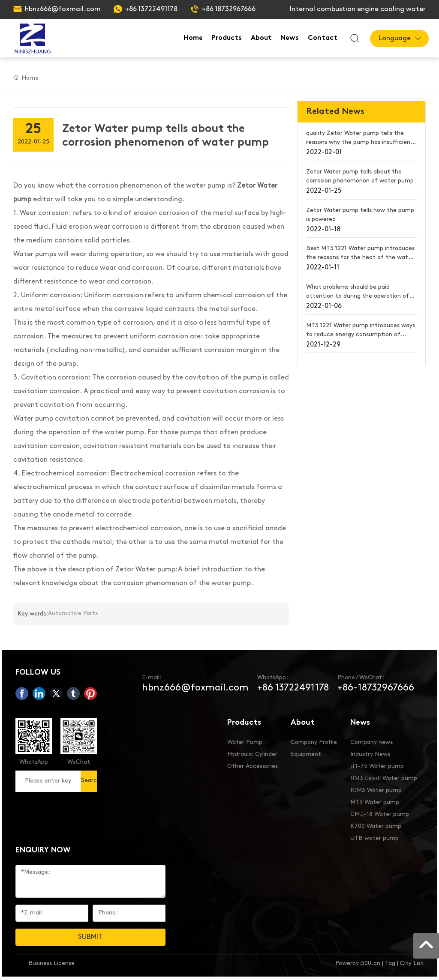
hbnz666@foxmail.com (63, 9)
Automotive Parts (73, 614)
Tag (390, 964)
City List (412, 964)
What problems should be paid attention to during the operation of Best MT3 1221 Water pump (358, 296)
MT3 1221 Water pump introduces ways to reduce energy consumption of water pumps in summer (361, 335)
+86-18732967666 (376, 688)
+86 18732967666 (229, 9)
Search (89, 785)
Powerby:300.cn (358, 964)
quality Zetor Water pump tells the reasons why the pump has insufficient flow (360, 142)
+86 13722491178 (151, 9)
